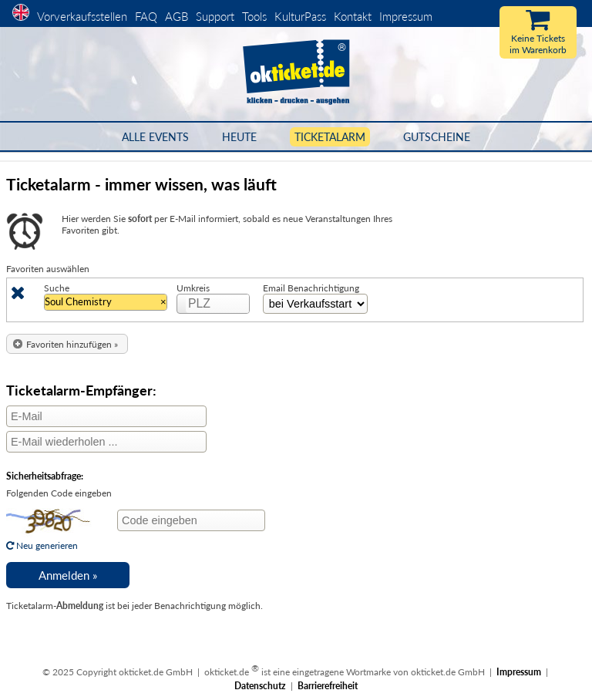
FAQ (146, 16)
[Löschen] (18, 296)
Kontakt (353, 16)
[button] (67, 344)
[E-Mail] (106, 416)
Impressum (406, 16)
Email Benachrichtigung (311, 288)
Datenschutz (260, 686)
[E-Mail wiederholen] (106, 442)
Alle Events (155, 137)
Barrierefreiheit (328, 686)
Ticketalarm (330, 137)
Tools (254, 16)
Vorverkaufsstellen (82, 16)
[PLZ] (218, 304)
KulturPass (302, 16)
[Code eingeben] (191, 520)
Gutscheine (437, 137)
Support (215, 16)
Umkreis (193, 288)
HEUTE (239, 137)
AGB (177, 16)
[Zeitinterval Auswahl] (315, 304)
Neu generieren (49, 540)
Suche (57, 288)
